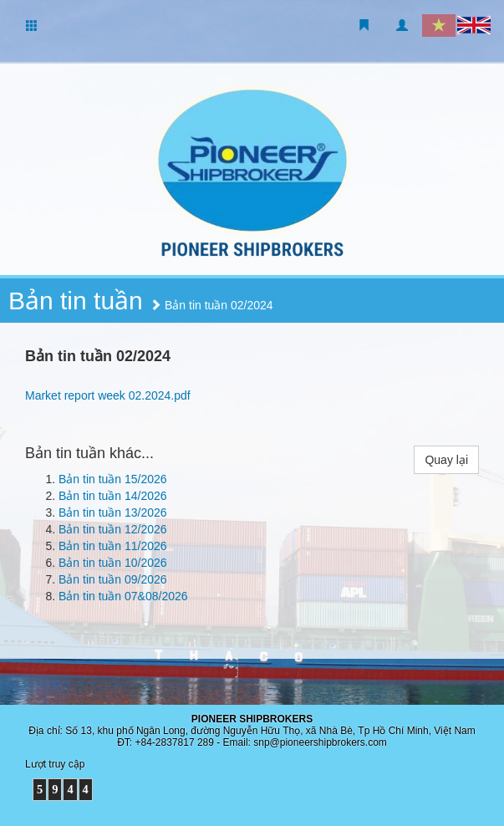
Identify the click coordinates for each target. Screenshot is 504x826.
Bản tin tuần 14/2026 (113, 496)
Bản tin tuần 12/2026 (113, 529)
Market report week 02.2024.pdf (108, 395)
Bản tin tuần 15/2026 (113, 479)
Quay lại (446, 460)
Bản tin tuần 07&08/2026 (123, 596)
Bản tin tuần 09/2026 (113, 579)
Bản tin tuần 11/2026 (113, 546)
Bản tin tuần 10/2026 (113, 563)
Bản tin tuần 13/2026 (113, 512)
